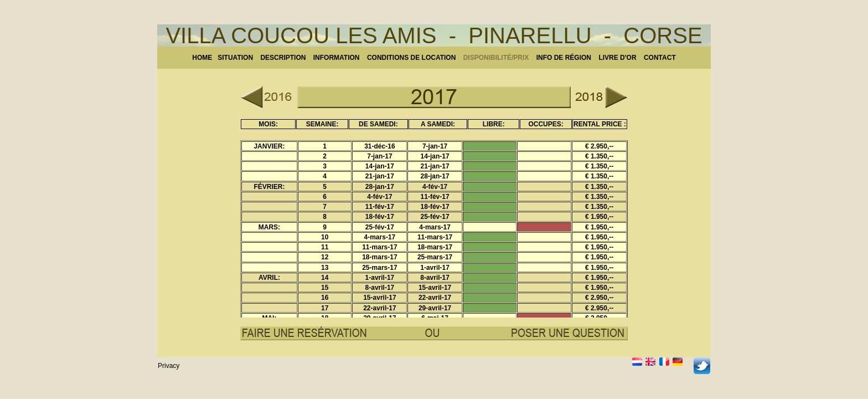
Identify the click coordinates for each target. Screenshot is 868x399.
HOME (202, 58)
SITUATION (235, 58)
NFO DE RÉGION (565, 58)
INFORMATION (340, 58)
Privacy (169, 366)
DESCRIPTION (283, 58)
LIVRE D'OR (618, 58)
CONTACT (660, 58)
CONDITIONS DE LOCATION (412, 58)
